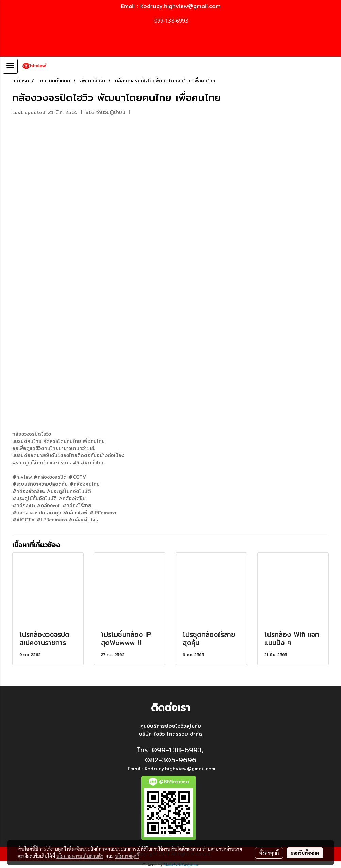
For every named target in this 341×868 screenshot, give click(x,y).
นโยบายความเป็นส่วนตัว (80, 856)
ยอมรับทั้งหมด (305, 853)
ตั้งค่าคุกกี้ (269, 853)
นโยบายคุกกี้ (127, 856)
